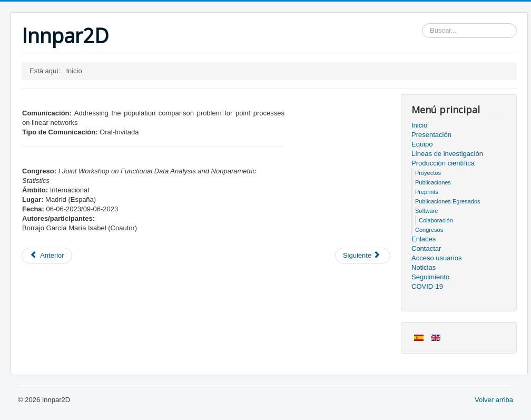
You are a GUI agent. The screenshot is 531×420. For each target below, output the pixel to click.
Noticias (424, 267)
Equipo (422, 144)
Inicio (419, 125)
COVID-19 (427, 286)
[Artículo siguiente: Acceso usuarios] (363, 256)
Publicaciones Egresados (448, 201)
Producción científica (443, 163)
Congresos (429, 230)
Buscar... (422, 23)
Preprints (427, 192)
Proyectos (428, 173)
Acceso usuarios (436, 258)
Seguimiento (430, 277)
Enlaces (424, 239)
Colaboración (436, 220)
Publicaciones (433, 182)
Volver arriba (494, 400)
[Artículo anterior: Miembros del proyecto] (47, 256)
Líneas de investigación (447, 154)
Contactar (426, 248)
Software (426, 211)
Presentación (431, 135)
